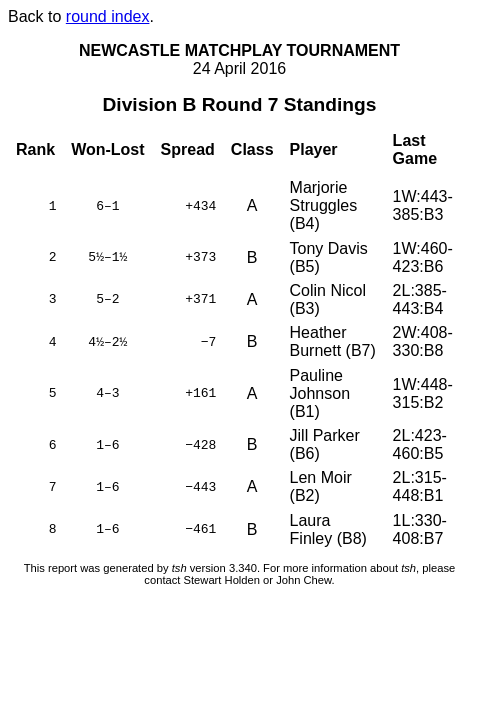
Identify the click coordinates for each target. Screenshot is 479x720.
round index (108, 16)
